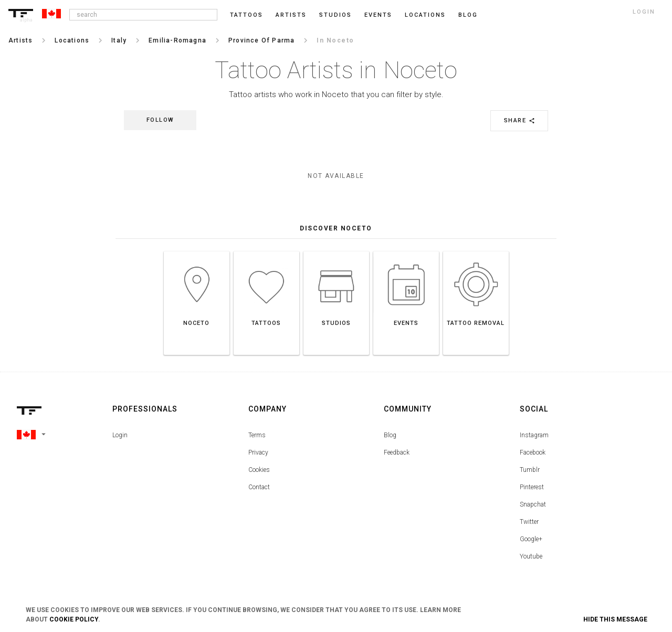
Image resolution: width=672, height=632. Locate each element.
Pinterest (532, 487)
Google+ (531, 539)
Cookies (259, 470)
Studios (335, 15)
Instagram (534, 435)
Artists (291, 15)
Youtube (531, 556)
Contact (259, 487)
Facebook (533, 452)
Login (120, 435)
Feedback (397, 452)
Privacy (258, 452)
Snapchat (533, 504)
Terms (257, 435)
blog (468, 15)
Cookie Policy (74, 619)
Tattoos (246, 15)
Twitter (529, 522)
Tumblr (530, 470)
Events (378, 15)
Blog (390, 435)
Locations (425, 15)
